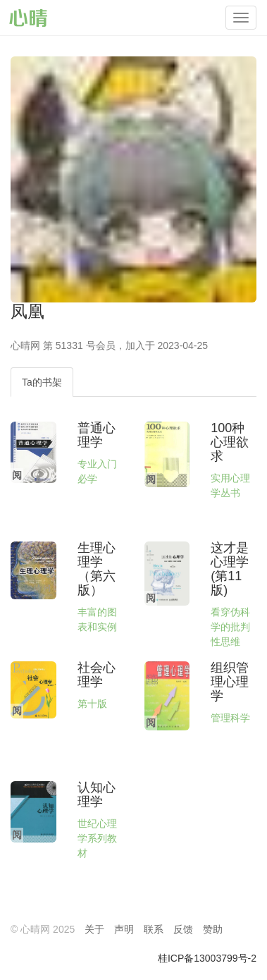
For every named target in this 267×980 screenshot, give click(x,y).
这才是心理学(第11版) (230, 569)
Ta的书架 (42, 382)
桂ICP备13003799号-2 (207, 958)
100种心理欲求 (230, 442)
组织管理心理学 (230, 682)
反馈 (183, 929)
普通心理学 (97, 435)
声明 (124, 929)
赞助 (213, 929)
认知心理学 (97, 795)
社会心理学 (97, 675)
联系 (154, 929)
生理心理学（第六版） (97, 569)
